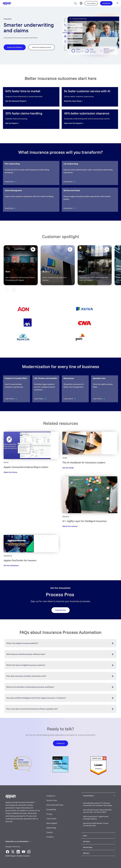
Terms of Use (52, 800)
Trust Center (51, 819)
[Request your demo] (61, 610)
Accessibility (51, 809)
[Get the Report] (12, 123)
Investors (50, 837)
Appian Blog (51, 828)
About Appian (52, 823)
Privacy (49, 814)
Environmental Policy (55, 805)
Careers (50, 832)
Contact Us (51, 796)
